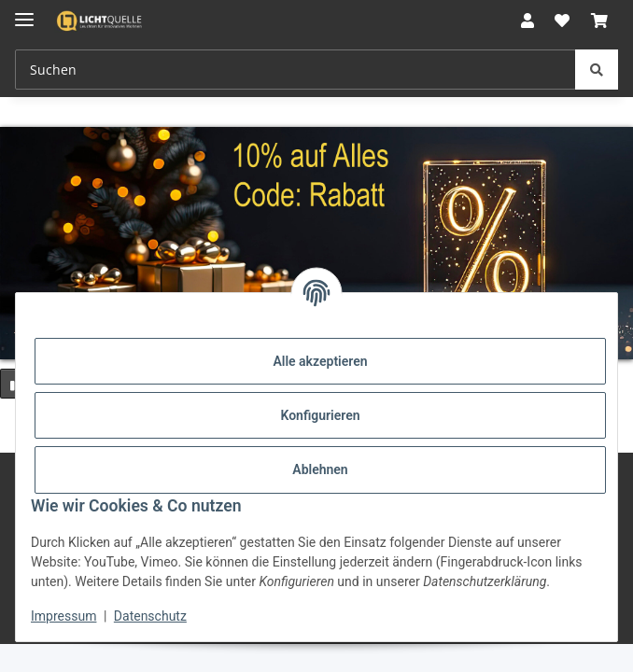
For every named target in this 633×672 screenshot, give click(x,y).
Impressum (63, 616)
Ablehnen (320, 469)
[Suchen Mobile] (295, 70)
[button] (527, 21)
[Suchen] (597, 70)
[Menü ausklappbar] (24, 12)
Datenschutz (150, 616)
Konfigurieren (320, 415)
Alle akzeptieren (320, 361)
